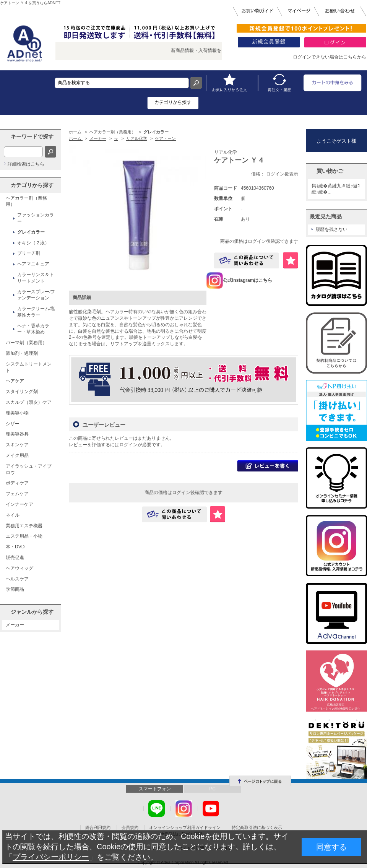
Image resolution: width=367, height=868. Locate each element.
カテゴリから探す (32, 185)
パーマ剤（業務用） (26, 343)
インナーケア (19, 504)
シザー (13, 424)
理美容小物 (17, 413)
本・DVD (15, 547)
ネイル (13, 515)
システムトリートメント (29, 367)
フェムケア (17, 494)
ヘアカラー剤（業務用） (26, 201)
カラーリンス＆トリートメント (36, 278)
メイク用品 (17, 455)
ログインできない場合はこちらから (330, 57)
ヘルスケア (17, 579)
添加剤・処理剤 (22, 353)
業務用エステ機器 (24, 526)
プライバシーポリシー (51, 857)
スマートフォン (155, 789)
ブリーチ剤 (29, 253)
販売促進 (15, 558)
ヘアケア (15, 381)
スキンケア (17, 445)
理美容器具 (17, 434)
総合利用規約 (98, 827)
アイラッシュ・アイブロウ (29, 469)
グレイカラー (31, 232)
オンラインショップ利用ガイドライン (185, 827)
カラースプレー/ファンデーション (36, 295)
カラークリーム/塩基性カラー (36, 312)
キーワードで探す (32, 137)
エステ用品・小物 (24, 536)
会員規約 (130, 827)
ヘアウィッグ (19, 568)
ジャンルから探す (32, 612)
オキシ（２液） (33, 243)
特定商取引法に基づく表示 (257, 827)
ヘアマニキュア (33, 264)
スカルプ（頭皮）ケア (29, 402)
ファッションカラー (36, 218)
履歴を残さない (331, 229)
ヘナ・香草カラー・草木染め (33, 329)
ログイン (128, 445)
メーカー (15, 625)
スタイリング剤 (22, 392)
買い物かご (330, 171)
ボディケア (17, 483)
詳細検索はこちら (26, 164)
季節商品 (15, 589)
